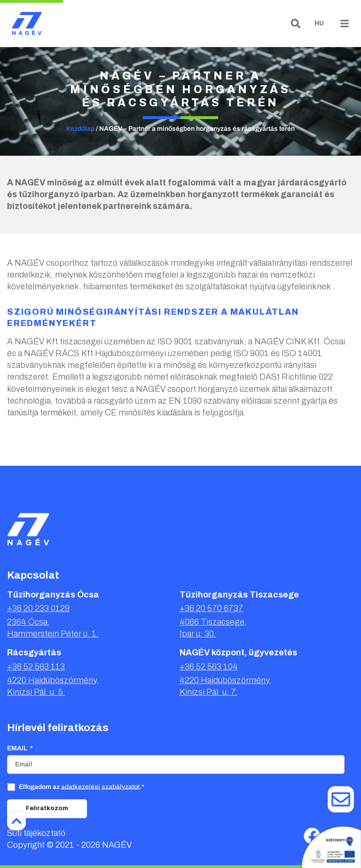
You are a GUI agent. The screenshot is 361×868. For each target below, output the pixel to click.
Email (18, 749)
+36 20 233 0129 (38, 608)
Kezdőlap (80, 129)
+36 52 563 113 (36, 667)
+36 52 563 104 (209, 667)
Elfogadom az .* (82, 786)
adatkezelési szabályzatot (100, 786)
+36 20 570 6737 (212, 608)
